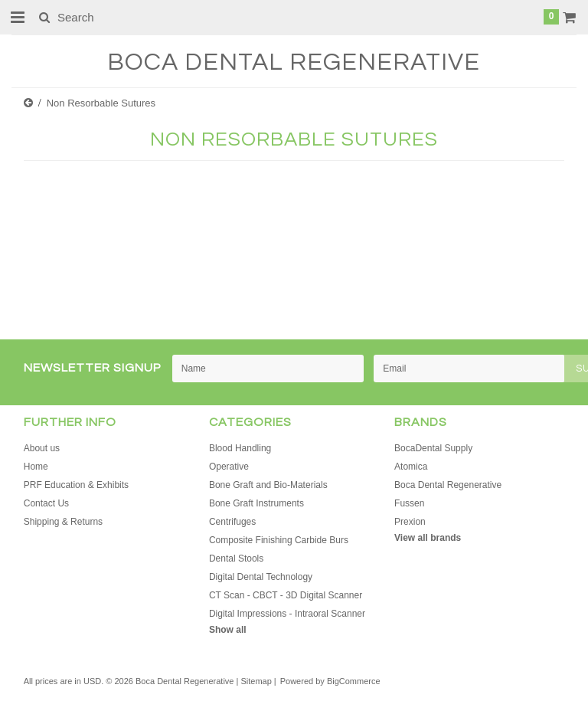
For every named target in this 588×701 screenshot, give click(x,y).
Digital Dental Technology (261, 577)
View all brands (428, 538)
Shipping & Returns (63, 522)
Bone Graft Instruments (256, 503)
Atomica (411, 467)
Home (36, 467)
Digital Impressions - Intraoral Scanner (287, 614)
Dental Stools (236, 559)
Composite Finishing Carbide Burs (279, 540)
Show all (228, 630)
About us (42, 448)
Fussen (409, 503)
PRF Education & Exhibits (76, 485)
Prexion (410, 522)
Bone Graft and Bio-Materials (268, 485)
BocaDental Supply (433, 448)
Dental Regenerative (294, 62)
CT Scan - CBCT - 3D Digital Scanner (286, 595)
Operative (229, 467)
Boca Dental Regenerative (448, 485)
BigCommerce (354, 681)
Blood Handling (240, 448)
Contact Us (46, 503)
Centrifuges (232, 522)
